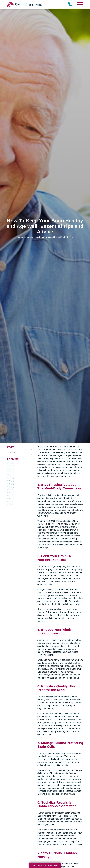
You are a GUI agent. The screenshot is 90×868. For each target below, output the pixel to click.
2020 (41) (10, 481)
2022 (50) (10, 475)
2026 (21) (10, 463)
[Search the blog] (19, 452)
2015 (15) (10, 495)
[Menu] (80, 4)
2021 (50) (10, 478)
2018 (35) (10, 487)
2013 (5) (10, 501)
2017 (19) (10, 489)
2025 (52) (10, 466)
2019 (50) (10, 484)
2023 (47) (10, 472)
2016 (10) (10, 492)
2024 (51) (10, 469)
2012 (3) (10, 504)
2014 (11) (10, 498)
